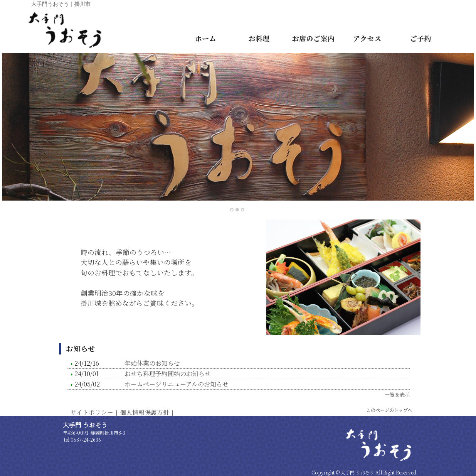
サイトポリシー (92, 412)
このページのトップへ (389, 410)
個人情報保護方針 (145, 412)
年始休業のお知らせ (152, 363)
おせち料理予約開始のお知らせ (168, 374)
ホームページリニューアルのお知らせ (177, 384)
